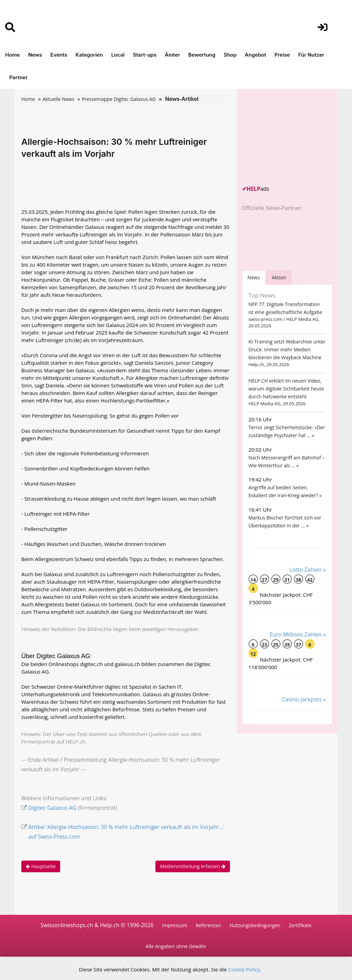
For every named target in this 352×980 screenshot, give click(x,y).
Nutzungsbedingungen (255, 925)
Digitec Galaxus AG (52, 808)
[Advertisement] (294, 137)
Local (118, 55)
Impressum (175, 925)
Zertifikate (300, 925)
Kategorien (89, 55)
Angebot (255, 55)
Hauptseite (41, 866)
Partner (19, 77)
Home (13, 55)
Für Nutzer (311, 55)
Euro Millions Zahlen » (298, 634)
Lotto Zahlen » (308, 570)
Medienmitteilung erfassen (192, 866)
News (35, 55)
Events (59, 55)
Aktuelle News (58, 99)
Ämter (172, 55)
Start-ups (145, 55)
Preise (282, 55)
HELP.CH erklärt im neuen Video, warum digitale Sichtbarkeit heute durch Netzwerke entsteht (286, 389)
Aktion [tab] (279, 277)
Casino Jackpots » (304, 699)
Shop (230, 55)
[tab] (254, 277)
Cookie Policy (244, 969)
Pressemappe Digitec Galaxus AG (119, 99)
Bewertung (202, 55)
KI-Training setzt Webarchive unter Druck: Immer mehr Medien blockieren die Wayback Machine (287, 349)
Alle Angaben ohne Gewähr (176, 946)
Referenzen (208, 925)
